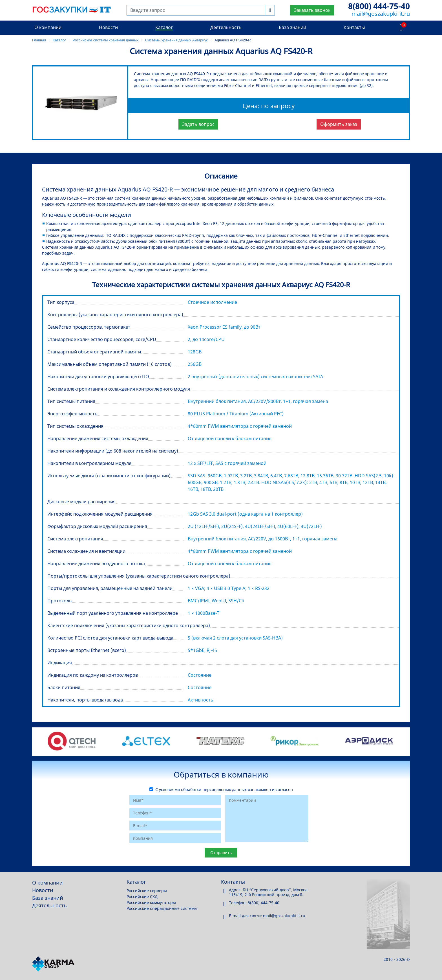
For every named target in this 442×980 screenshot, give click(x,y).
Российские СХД (142, 897)
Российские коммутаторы (151, 902)
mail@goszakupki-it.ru (381, 14)
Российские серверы (147, 891)
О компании (48, 27)
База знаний (292, 27)
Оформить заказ (339, 124)
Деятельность (226, 27)
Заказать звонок (312, 10)
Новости (108, 27)
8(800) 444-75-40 (379, 6)
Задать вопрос (198, 124)
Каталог (164, 27)
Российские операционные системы (162, 908)
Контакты (354, 27)
